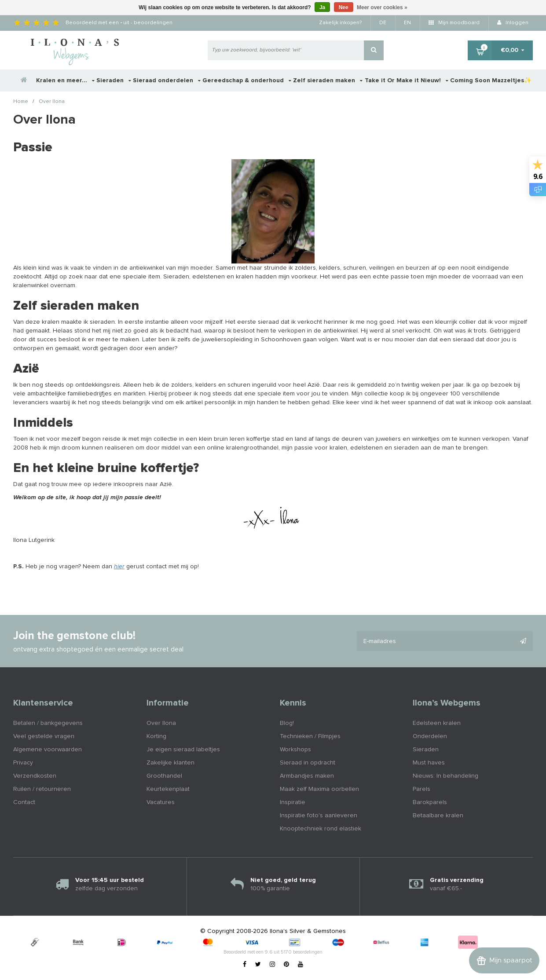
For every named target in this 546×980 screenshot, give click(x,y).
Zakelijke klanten (170, 763)
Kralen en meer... (65, 80)
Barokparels (430, 802)
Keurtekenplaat (168, 789)
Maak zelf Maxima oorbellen (319, 789)
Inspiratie (293, 802)
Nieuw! (434, 80)
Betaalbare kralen (438, 815)
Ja (322, 7)
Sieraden (114, 80)
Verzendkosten (35, 776)
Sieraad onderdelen (167, 80)
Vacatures (161, 802)
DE (383, 23)
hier (119, 567)
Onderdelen (430, 736)
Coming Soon (470, 80)
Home (21, 102)
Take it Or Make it (392, 80)
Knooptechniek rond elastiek (321, 829)
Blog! (287, 723)
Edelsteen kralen (437, 723)
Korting (156, 736)
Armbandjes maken (307, 776)
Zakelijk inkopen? (340, 23)
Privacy (23, 763)
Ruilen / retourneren (42, 789)
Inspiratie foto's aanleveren (319, 815)
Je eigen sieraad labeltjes (183, 750)
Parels (421, 789)
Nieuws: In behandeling (445, 776)
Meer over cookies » (382, 7)
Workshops (295, 750)
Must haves (429, 763)
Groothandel (164, 776)
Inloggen (513, 23)
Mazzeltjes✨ (512, 80)
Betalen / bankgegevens (48, 723)
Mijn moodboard (454, 23)
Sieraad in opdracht (308, 763)
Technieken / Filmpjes (310, 736)
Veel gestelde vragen (44, 736)
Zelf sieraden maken (328, 80)
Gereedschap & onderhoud (247, 80)
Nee (344, 7)
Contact (24, 802)
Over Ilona (52, 102)
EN (407, 23)
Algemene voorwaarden (48, 750)
